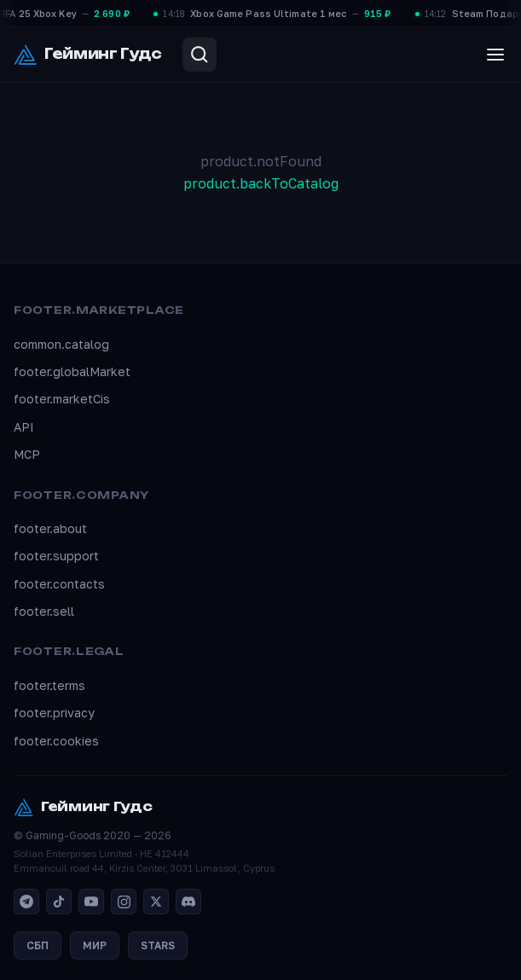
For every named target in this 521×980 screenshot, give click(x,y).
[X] (156, 902)
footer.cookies (56, 741)
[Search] (200, 55)
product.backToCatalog (261, 183)
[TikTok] (59, 902)
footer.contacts (59, 584)
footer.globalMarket (72, 371)
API (24, 427)
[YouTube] (91, 902)
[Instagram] (124, 902)
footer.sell (44, 611)
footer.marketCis (62, 399)
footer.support (56, 556)
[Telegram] (26, 902)
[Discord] (188, 902)
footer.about (50, 528)
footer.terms (49, 685)
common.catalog (61, 344)
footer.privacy (54, 713)
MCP (27, 454)
